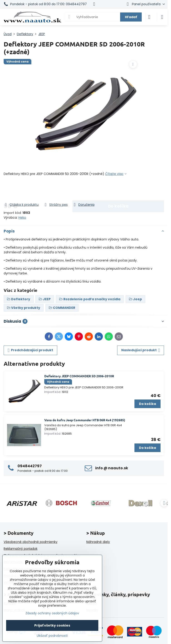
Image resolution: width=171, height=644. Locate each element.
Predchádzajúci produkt (31, 350)
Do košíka (118, 189)
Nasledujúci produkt (141, 350)
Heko (22, 218)
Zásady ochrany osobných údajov (52, 613)
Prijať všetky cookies (52, 625)
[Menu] (162, 17)
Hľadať (131, 17)
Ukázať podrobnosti (52, 636)
